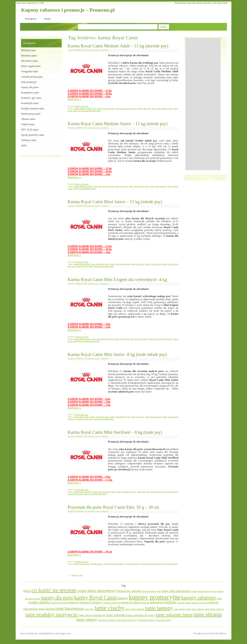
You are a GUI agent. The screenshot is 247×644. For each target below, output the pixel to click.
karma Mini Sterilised (83, 492)
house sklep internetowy (176, 591)
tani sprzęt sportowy (127, 620)
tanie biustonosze (70, 608)
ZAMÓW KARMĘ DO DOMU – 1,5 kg (90, 480)
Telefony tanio (29, 140)
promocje (73, 602)
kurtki (219, 598)
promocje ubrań (130, 602)
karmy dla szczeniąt (159, 186)
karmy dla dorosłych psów (126, 108)
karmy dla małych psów (124, 339)
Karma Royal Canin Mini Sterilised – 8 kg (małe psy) (115, 432)
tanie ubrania (208, 614)
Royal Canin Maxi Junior (104, 266)
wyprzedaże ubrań (145, 620)
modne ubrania (39, 602)
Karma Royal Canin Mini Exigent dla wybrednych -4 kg (117, 279)
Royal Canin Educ (170, 564)
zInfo (24, 145)
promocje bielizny (91, 602)
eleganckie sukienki (129, 591)
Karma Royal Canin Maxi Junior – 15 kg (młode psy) (115, 202)
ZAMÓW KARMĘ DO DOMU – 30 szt (90, 552)
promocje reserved (111, 603)
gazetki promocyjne (151, 591)
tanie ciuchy (110, 608)
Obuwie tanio (28, 119)
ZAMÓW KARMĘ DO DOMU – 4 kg (89, 96)
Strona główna (31, 19)
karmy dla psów (144, 108)
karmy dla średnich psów (162, 108)
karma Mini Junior (81, 417)
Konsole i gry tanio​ (31, 98)
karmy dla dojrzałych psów (104, 108)
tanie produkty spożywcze (52, 615)
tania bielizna (47, 609)
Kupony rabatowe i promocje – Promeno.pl (68, 10)
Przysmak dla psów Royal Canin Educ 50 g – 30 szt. (114, 507)
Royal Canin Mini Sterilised (95, 494)
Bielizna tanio (29, 50)
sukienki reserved (199, 603)
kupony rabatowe (199, 598)
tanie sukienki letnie (174, 615)
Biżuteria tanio (29, 56)
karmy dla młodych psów (103, 186)
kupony (123, 598)
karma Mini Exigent (82, 339)
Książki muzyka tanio (33, 108)
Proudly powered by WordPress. (210, 633)
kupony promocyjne (155, 597)
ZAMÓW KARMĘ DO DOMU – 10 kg (90, 93)
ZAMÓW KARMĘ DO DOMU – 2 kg (89, 327)
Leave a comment (101, 50)
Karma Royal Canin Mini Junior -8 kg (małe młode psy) (117, 354)
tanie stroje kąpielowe (92, 615)
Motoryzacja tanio (31, 114)
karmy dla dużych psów (100, 264)
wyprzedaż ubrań (163, 620)
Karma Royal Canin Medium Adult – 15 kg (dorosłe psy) (118, 46)
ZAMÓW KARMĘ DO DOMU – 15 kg (90, 91)
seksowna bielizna (163, 602)
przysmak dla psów (132, 564)
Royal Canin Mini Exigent (89, 341)
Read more (74, 99)
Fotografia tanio (30, 71)
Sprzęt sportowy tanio (33, 135)
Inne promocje (29, 82)
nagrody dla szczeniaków (114, 564)
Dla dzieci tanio (29, 61)
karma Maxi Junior (82, 264)
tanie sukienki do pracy (141, 615)
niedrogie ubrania (59, 603)
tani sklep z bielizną (107, 620)
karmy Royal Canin (85, 266)
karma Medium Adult (83, 108)
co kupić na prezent (54, 590)
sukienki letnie (183, 603)
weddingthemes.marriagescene (54, 633)
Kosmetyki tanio (30, 103)
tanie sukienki (116, 615)
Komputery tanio (30, 93)
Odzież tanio (28, 124)
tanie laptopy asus (182, 609)
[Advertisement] (203, 104)
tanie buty (89, 609)
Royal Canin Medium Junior (85, 188)
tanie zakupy (87, 619)
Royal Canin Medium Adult (90, 111)
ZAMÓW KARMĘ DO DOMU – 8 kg (89, 399)
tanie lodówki (198, 609)
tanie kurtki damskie (135, 609)
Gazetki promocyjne (32, 77)
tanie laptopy (159, 608)
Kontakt (47, 19)
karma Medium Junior (83, 186)
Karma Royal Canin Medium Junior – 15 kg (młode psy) (118, 124)
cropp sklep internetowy (97, 591)
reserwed (145, 603)
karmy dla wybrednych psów (160, 339)
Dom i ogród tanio (31, 66)
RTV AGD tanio (30, 130)
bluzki (27, 591)
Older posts (75, 575)
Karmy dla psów (82, 106)
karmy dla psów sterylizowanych (164, 492)
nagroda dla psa (97, 564)
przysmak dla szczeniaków (151, 564)
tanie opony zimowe (214, 609)
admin (91, 50)
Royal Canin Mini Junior (104, 419)
